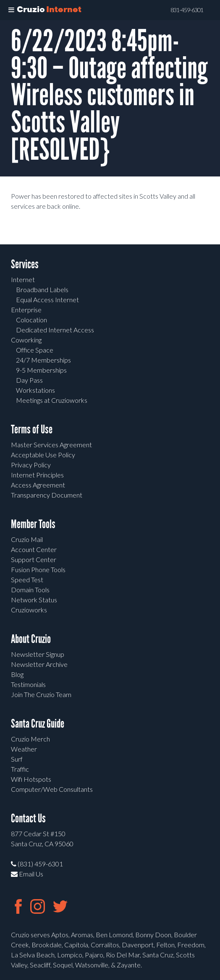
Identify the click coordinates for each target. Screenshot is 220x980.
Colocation (31, 320)
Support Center (34, 559)
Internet (23, 279)
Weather (24, 749)
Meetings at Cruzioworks (52, 400)
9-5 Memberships (41, 370)
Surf (17, 759)
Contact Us (28, 818)
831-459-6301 (187, 10)
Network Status (34, 600)
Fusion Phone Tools (38, 569)
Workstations (35, 390)
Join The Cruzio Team (41, 694)
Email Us (27, 874)
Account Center (34, 549)
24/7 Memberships (43, 360)
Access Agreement (38, 485)
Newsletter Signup (38, 654)
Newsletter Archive (39, 664)
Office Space (35, 350)
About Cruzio (31, 639)
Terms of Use (32, 429)
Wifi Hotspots (31, 779)
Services (25, 264)
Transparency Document (47, 495)
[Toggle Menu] (11, 10)
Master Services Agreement (51, 445)
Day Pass (29, 380)
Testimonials (28, 684)
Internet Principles (37, 475)
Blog (17, 674)
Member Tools (33, 524)
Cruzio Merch (30, 739)
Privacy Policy (31, 465)
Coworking (26, 340)
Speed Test (27, 579)
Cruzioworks (29, 610)
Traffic (20, 769)
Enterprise (26, 310)
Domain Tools (30, 590)
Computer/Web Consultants (52, 789)
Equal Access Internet (47, 299)
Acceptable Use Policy (43, 455)
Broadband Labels (42, 289)
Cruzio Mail (27, 539)
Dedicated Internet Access (55, 330)
